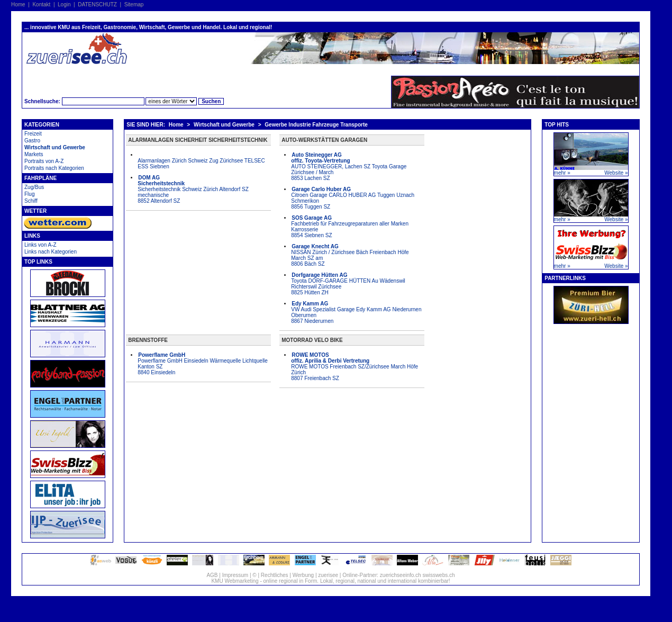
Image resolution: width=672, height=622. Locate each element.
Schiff (31, 201)
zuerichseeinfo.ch (401, 575)
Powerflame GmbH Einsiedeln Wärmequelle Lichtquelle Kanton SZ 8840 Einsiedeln (203, 364)
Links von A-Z (40, 245)
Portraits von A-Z (44, 161)
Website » (616, 173)
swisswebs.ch (438, 575)
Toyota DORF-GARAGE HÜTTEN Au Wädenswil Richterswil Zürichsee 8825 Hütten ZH (348, 284)
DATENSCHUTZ (97, 4)
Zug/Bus (34, 187)
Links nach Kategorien (51, 252)
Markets (34, 154)
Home (18, 4)
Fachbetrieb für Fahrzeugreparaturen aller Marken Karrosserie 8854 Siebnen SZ (350, 227)
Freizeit (33, 134)
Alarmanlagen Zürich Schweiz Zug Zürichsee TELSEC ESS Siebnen (201, 164)
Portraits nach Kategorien (54, 168)
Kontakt (41, 4)
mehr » (562, 173)
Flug (29, 194)
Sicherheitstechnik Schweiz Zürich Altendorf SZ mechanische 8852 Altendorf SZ (193, 189)
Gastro (32, 141)
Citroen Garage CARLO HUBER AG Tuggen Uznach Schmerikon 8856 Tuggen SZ (353, 198)
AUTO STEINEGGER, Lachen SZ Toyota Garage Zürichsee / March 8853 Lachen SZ (349, 166)
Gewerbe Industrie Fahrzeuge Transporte (316, 125)
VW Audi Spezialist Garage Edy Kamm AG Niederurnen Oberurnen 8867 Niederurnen (356, 312)
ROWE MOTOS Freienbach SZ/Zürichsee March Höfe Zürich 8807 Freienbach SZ (355, 367)
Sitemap (134, 4)
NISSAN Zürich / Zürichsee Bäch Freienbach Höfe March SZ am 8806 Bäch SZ (350, 255)
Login (64, 4)
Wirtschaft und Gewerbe (55, 147)
